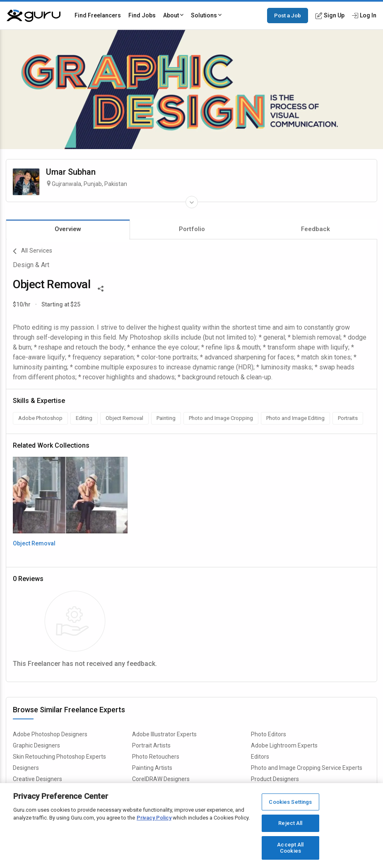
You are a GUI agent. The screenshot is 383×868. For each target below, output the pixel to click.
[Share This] (101, 288)
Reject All (290, 823)
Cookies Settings (290, 802)
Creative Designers (37, 779)
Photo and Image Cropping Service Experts (307, 768)
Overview (68, 229)
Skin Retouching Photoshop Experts (59, 757)
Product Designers (275, 779)
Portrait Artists (151, 745)
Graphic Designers (36, 745)
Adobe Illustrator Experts (164, 734)
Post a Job (288, 15)
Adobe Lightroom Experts (284, 745)
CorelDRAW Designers (161, 779)
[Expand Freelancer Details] (192, 202)
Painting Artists (152, 768)
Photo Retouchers (156, 757)
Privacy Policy (154, 818)
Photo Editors (269, 734)
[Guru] (34, 16)
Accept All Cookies (290, 848)
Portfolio (192, 229)
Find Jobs (142, 15)
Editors (260, 757)
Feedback (316, 229)
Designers (26, 768)
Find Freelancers (98, 15)
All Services (33, 251)
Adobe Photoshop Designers (50, 734)
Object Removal (34, 543)
